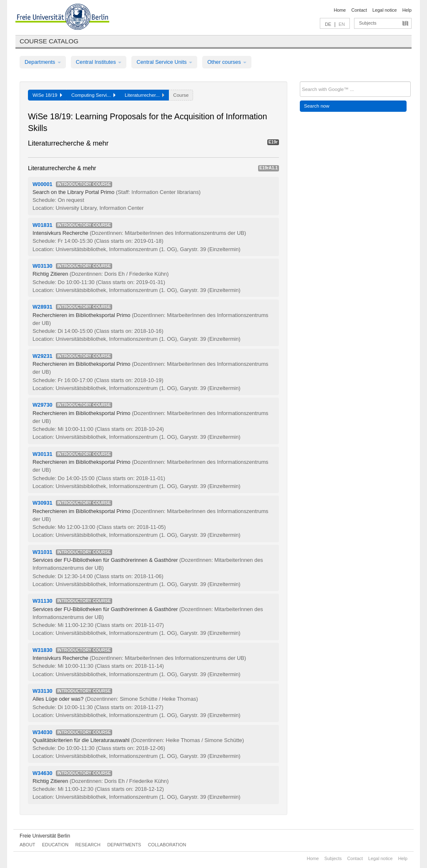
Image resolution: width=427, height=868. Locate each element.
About (27, 845)
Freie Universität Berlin (45, 836)
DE (328, 24)
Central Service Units (164, 62)
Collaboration (167, 845)
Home (340, 10)
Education (55, 845)
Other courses (227, 62)
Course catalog (49, 41)
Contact (359, 10)
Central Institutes (99, 62)
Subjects (368, 23)
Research (88, 845)
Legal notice (385, 10)
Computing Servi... (93, 95)
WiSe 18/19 (47, 95)
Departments (43, 62)
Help (407, 10)
